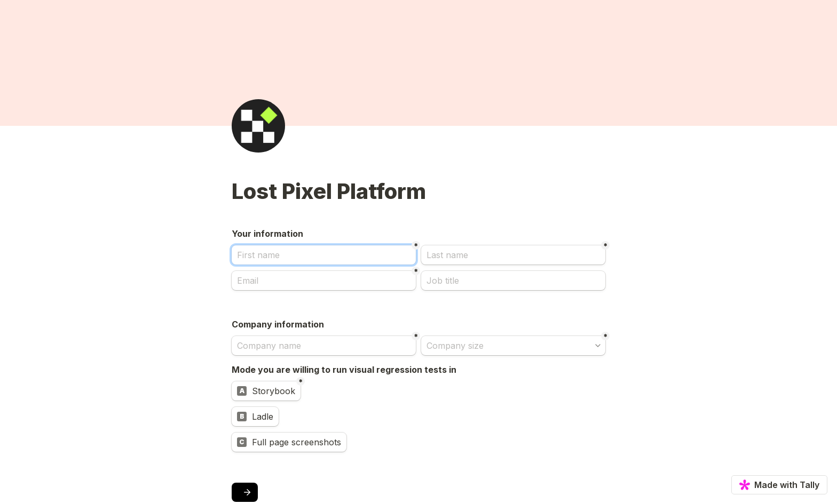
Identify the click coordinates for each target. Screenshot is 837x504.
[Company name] (324, 346)
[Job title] (513, 281)
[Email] (324, 281)
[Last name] (513, 255)
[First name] (324, 255)
